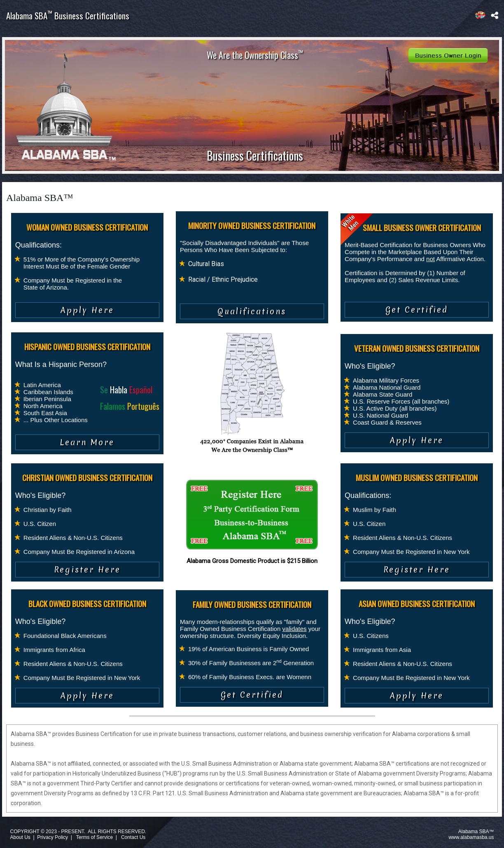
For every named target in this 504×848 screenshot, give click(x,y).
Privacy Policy (52, 837)
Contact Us (133, 837)
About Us (20, 837)
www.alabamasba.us (471, 837)
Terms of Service (94, 837)
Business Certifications (255, 155)
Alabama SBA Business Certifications (68, 15)
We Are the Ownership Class (255, 55)
